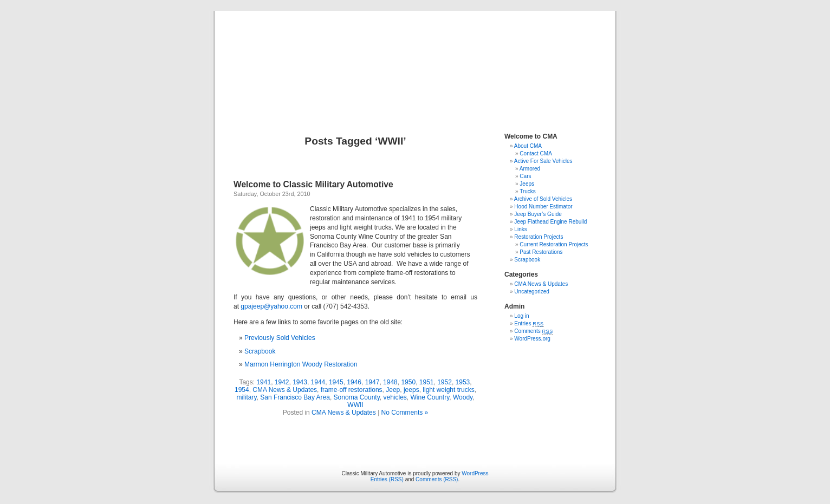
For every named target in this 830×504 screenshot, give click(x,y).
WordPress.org (532, 339)
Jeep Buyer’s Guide (538, 214)
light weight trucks (448, 390)
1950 (408, 382)
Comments (534, 331)
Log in (521, 316)
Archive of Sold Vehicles (543, 199)
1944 (318, 382)
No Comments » (405, 413)
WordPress (475, 473)
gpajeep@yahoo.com (271, 306)
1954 (242, 390)
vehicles (395, 397)
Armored (530, 169)
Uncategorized (531, 292)
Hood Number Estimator (543, 207)
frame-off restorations (352, 390)
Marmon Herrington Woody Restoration (301, 364)
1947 (372, 382)
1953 (463, 382)
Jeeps (527, 184)
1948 (390, 382)
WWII (355, 405)
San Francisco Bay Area (295, 397)
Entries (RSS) (387, 479)
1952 (445, 382)
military (246, 397)
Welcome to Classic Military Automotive (313, 184)
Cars (525, 176)
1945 (336, 382)
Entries (529, 323)
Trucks (528, 191)
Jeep (393, 390)
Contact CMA (536, 153)
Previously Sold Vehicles (280, 338)
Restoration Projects (539, 237)
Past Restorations (541, 252)
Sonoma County (357, 397)
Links (520, 229)
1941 (264, 382)
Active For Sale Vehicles (543, 161)
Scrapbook (260, 351)
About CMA (528, 146)
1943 (300, 382)
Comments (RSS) (437, 479)
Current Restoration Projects (554, 244)
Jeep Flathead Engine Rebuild (550, 222)
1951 (427, 382)
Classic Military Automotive (415, 61)
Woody (463, 397)
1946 (354, 382)
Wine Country (430, 397)
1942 (282, 382)
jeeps (411, 390)
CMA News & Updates (285, 390)
